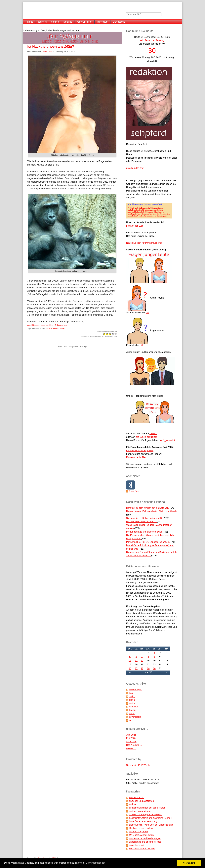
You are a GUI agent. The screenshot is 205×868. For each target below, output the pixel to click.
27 (136, 668)
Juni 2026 (131, 735)
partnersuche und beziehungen (145, 838)
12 (130, 661)
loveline (153, 434)
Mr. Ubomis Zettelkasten (141, 835)
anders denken (137, 798)
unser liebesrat (137, 845)
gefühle (55, 22)
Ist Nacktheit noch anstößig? (51, 46)
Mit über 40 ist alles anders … (142, 522)
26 (130, 668)
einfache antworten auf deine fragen (147, 808)
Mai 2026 (131, 738)
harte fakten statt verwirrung (143, 821)
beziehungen (136, 690)
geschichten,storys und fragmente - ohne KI (151, 818)
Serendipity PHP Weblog (139, 765)
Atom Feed (135, 491)
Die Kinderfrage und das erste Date (144, 532)
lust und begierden (139, 832)
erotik (132, 700)
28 (142, 668)
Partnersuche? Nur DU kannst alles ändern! (148, 542)
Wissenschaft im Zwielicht (142, 849)
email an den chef (135, 168)
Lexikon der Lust (134, 226)
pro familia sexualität (146, 437)
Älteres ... (131, 748)
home (30, 22)
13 (136, 661)
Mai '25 (148, 672)
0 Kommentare (61, 325)
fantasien (134, 707)
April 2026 (131, 742)
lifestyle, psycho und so (141, 828)
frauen (132, 710)
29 (148, 668)
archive (133, 804)
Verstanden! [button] (189, 863)
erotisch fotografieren (140, 811)
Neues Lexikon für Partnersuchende (144, 243)
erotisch (56, 328)
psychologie (135, 717)
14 (142, 661)
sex (131, 720)
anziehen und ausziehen (141, 801)
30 (154, 668)
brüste (49, 328)
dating (132, 696)
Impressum (102, 22)
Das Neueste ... (134, 745)
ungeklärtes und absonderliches (41, 325)
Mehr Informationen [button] (95, 863)
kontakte (68, 22)
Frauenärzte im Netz (136, 457)
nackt (62, 328)
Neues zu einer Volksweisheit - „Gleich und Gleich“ (152, 511)
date (131, 693)
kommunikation (84, 22)
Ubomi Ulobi (47, 51)
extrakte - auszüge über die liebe (146, 815)
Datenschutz (119, 22)
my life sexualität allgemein (140, 451)
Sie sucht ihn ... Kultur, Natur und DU (145, 518)
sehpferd (42, 22)
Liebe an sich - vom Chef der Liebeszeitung (151, 825)
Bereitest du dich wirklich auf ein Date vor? (148, 508)
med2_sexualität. (167, 440)
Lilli (147, 313)
